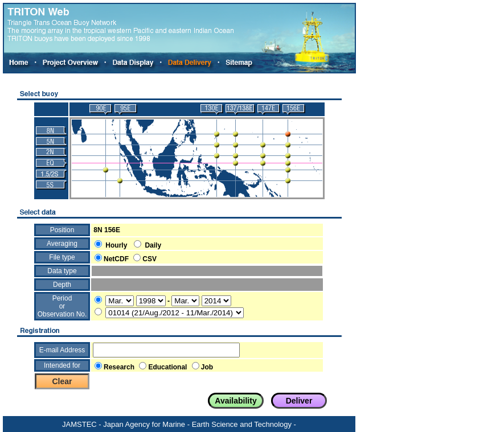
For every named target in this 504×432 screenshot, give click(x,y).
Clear (62, 381)
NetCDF (116, 259)
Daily (153, 245)
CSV (149, 259)
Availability (235, 401)
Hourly (116, 245)
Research (119, 367)
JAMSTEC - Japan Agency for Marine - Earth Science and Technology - (179, 424)
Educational (167, 367)
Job (207, 367)
